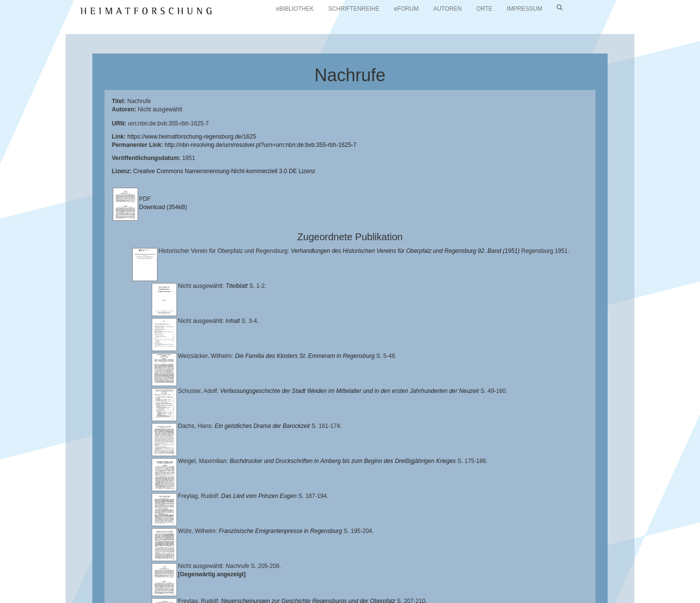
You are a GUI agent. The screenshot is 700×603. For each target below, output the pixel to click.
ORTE (484, 9)
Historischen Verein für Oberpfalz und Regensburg (587, 574)
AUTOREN (447, 9)
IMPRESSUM (525, 9)
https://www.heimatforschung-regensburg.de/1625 (192, 137)
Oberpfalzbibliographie (553, 582)
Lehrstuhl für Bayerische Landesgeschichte (394, 574)
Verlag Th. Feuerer (342, 582)
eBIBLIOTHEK (295, 9)
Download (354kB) (163, 207)
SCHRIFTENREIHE (354, 9)
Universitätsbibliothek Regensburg (279, 574)
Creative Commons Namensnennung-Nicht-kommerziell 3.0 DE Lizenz (224, 171)
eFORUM (407, 9)
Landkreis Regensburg (103, 582)
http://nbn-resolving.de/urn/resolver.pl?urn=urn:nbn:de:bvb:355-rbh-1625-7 (261, 145)
